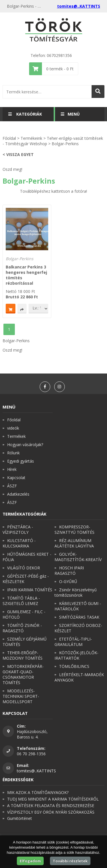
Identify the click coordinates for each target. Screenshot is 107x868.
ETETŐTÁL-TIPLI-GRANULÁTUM (73, 642)
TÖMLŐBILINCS (74, 666)
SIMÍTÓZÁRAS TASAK (79, 617)
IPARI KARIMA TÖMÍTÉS (30, 590)
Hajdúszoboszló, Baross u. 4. (32, 734)
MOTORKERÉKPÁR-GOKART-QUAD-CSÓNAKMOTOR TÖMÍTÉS (23, 674)
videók (13, 428)
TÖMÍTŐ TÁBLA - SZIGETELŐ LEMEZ (21, 601)
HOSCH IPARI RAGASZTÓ (69, 571)
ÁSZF (12, 486)
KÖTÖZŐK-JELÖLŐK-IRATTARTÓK (76, 655)
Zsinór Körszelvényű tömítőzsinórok (76, 592)
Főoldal (9, 138)
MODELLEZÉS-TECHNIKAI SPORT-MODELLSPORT (21, 696)
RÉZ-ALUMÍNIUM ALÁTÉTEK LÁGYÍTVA (74, 543)
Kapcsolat (16, 478)
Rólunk (13, 453)
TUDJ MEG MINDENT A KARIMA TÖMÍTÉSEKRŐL (53, 799)
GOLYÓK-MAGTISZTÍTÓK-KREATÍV (78, 557)
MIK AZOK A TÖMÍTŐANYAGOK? (38, 792)
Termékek (16, 436)
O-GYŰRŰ (68, 581)
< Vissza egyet (18, 154)
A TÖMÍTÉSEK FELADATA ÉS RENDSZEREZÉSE (51, 806)
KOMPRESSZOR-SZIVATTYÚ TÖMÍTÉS (74, 530)
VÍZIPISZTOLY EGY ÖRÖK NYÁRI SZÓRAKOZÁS (51, 812)
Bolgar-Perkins (65, 144)
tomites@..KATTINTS (79, 6)
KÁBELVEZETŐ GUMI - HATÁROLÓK (78, 606)
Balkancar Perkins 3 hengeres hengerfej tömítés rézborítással (26, 275)
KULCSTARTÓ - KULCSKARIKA (19, 543)
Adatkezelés (18, 494)
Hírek (12, 469)
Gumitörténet (20, 818)
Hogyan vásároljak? (25, 445)
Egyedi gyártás (21, 461)
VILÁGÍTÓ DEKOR (24, 568)
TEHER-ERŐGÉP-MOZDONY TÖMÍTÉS (23, 655)
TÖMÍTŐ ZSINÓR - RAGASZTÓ (22, 628)
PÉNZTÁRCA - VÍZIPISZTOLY (18, 530)
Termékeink (31, 138)
